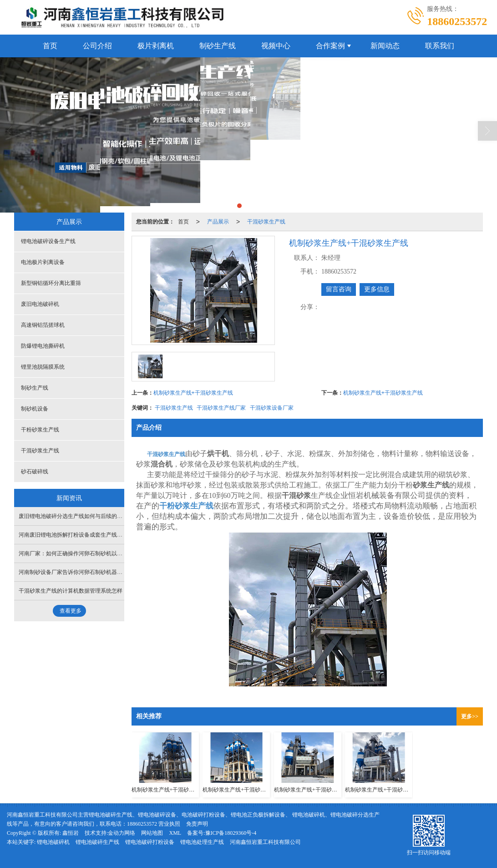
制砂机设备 (35, 409)
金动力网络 (122, 833)
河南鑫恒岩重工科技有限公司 (265, 842)
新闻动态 (385, 46)
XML (175, 833)
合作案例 (330, 46)
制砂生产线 (218, 46)
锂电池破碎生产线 (97, 842)
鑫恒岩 (71, 833)
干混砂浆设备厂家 (272, 408)
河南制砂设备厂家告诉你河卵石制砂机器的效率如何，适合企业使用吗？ (106, 572)
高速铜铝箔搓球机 (43, 325)
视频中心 (276, 46)
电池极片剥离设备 (43, 262)
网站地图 (152, 833)
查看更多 (71, 611)
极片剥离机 (156, 46)
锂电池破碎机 (53, 842)
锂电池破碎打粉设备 (150, 842)
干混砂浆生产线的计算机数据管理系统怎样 (71, 591)
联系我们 (440, 46)
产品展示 (218, 222)
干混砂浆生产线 (266, 222)
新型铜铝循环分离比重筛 (51, 283)
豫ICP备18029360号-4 (231, 833)
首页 (50, 46)
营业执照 (169, 824)
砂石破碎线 (35, 472)
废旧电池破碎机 (40, 304)
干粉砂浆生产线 (40, 430)
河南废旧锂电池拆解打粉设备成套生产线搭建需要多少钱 (87, 535)
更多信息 (377, 289)
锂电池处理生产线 (202, 842)
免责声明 (197, 824)
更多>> (470, 716)
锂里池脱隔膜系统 (43, 367)
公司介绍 (97, 46)
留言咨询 (339, 289)
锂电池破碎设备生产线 (48, 241)
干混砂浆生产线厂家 (221, 408)
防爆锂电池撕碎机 (43, 346)
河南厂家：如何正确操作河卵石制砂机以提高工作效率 (84, 553)
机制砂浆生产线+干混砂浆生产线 (193, 393)
